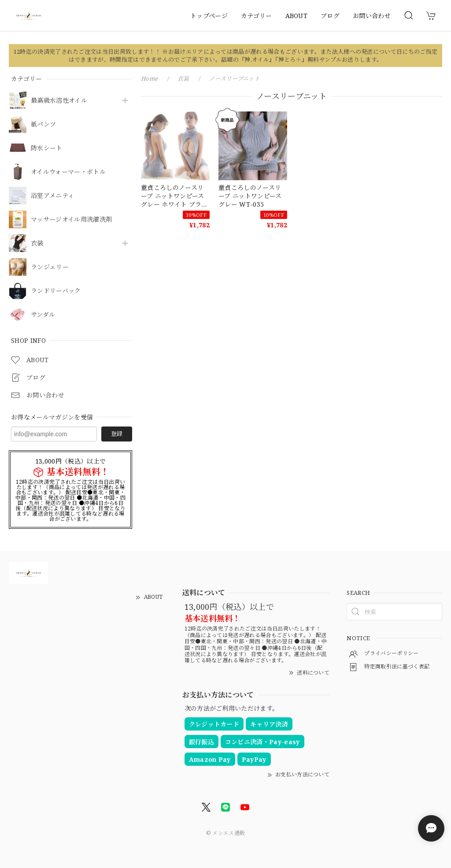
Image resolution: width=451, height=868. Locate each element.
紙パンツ (43, 124)
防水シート (47, 148)
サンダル (43, 315)
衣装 (37, 243)
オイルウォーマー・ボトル (68, 172)
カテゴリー (257, 16)
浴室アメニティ (52, 196)
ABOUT (297, 16)
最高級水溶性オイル (59, 101)
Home (149, 78)
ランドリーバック (56, 291)
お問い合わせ (372, 16)
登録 (117, 434)
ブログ (330, 16)
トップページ (209, 16)
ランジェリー (50, 267)
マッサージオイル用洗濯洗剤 (71, 220)
